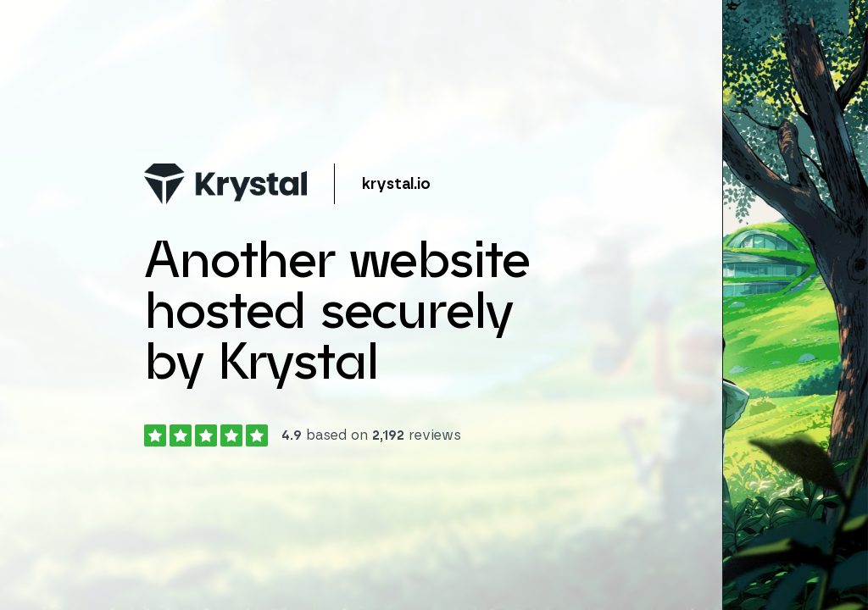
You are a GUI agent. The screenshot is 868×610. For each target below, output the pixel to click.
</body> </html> (434, 305)
